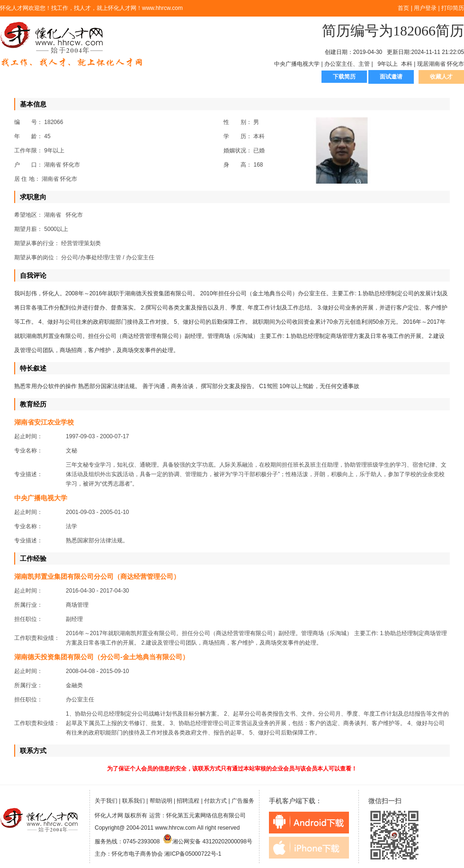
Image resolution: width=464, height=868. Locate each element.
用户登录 (425, 8)
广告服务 (243, 801)
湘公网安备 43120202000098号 (208, 841)
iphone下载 (309, 848)
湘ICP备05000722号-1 (193, 854)
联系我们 (134, 801)
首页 (403, 8)
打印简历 (453, 8)
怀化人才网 (71, 45)
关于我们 (106, 801)
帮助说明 (161, 801)
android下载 (309, 823)
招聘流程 (188, 801)
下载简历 (344, 77)
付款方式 (215, 801)
